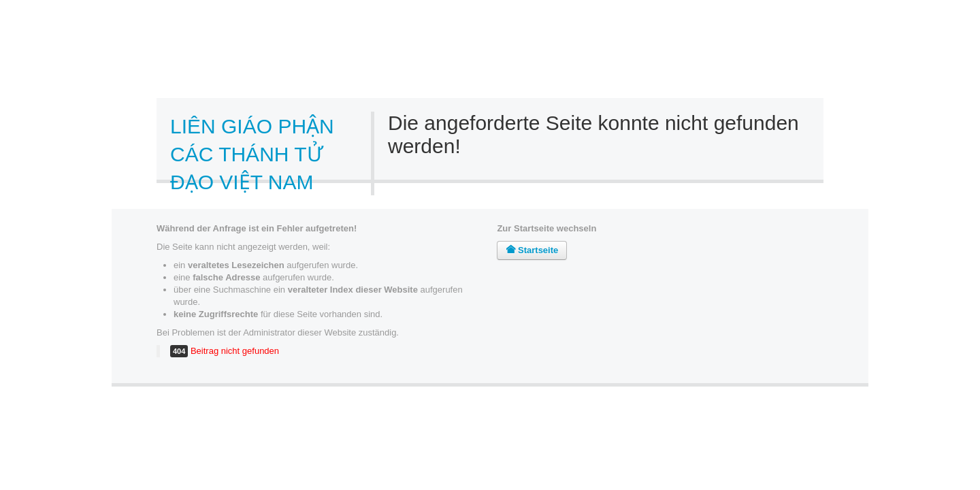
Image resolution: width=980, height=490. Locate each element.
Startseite (532, 250)
